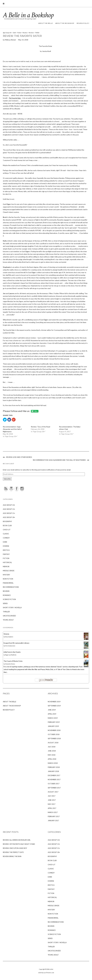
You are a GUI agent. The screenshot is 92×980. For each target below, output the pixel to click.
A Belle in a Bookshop (28, 15)
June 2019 (52, 710)
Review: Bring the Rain (12, 856)
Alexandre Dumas (10, 664)
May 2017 (52, 804)
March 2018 (53, 763)
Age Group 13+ (9, 509)
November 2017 (54, 780)
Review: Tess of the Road (40, 427)
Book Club (7, 526)
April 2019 (52, 714)
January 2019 (53, 726)
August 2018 (53, 743)
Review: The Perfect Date (13, 852)
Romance (7, 595)
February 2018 (54, 767)
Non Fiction (8, 579)
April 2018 (52, 759)
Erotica (6, 550)
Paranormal (8, 583)
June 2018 (52, 751)
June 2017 (52, 800)
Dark (14, 33)
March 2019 (53, 718)
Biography (7, 521)
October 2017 (54, 784)
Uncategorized (9, 616)
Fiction (19, 33)
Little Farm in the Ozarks (12, 652)
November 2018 (54, 730)
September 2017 (54, 788)
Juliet (51, 969)
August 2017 (53, 792)
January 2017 (53, 821)
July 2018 (52, 747)
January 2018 (53, 771)
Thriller (37, 33)
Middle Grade (9, 571)
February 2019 (54, 722)
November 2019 (54, 702)
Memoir (6, 567)
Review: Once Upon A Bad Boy (15, 848)
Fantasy (6, 554)
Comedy (6, 538)
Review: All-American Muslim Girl (17, 840)
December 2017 (54, 775)
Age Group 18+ (7, 33)
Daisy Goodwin (9, 637)
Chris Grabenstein (10, 646)
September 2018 (54, 739)
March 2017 (53, 812)
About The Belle (46, 23)
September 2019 (54, 706)
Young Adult (8, 620)
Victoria (6, 634)
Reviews (31, 33)
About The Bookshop (65, 23)
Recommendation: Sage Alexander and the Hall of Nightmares (12, 429)
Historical (7, 562)
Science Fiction (9, 599)
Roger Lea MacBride (11, 655)
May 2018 (52, 755)
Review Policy (83, 23)
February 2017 (54, 816)
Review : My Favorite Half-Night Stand (19, 844)
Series (5, 603)
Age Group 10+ (9, 505)
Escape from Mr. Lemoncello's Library (16, 643)
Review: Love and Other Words (19, 457)
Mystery (25, 33)
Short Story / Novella (12, 608)
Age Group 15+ (9, 513)
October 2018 (54, 734)
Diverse (6, 546)
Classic (6, 534)
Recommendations (11, 587)
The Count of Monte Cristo (13, 661)
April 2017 (52, 808)
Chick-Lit (7, 530)
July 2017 (52, 796)
